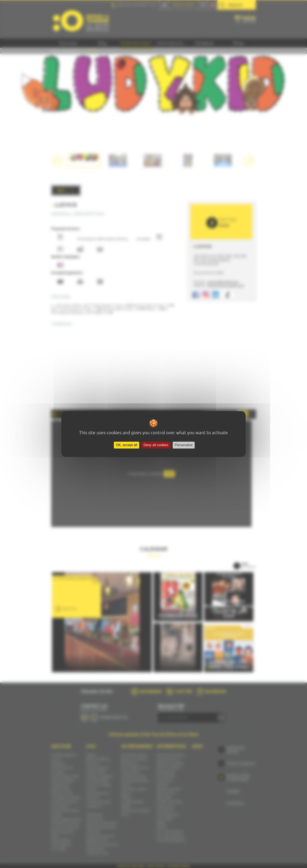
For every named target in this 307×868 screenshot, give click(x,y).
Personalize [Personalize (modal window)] (184, 445)
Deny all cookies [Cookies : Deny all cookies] (156, 445)
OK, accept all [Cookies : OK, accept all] (127, 445)
